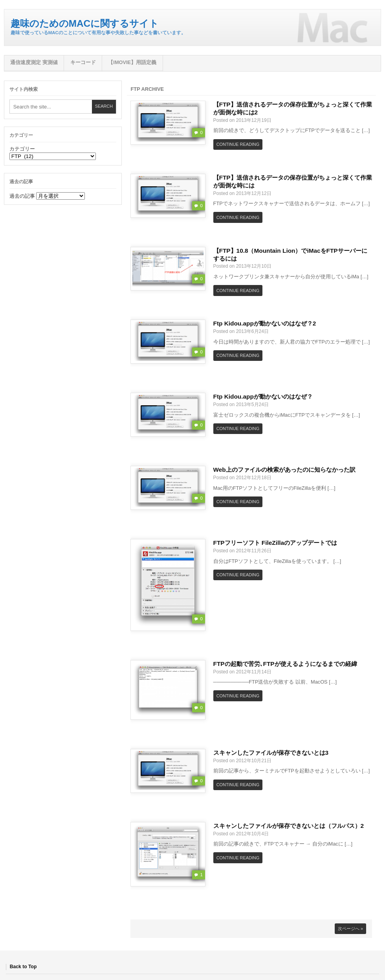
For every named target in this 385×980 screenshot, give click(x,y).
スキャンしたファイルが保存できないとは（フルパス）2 (289, 826)
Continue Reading (238, 144)
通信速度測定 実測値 (34, 62)
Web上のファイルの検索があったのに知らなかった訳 (284, 470)
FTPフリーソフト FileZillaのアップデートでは (275, 543)
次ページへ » (350, 929)
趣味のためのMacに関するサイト (85, 23)
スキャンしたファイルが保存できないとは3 (271, 753)
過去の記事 (22, 196)
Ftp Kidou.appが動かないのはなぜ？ (263, 396)
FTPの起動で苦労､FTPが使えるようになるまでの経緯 (285, 664)
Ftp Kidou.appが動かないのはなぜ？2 (265, 323)
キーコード (83, 62)
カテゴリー (22, 149)
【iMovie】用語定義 (132, 62)
